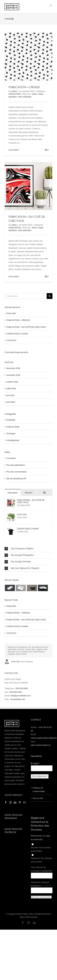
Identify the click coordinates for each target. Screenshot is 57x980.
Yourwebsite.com (18, 699)
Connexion (11, 458)
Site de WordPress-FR (16, 479)
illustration (13, 97)
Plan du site (38, 798)
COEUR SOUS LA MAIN (17, 334)
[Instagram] (10, 802)
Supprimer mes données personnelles (42, 860)
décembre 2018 (13, 368)
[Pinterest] (20, 802)
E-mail (35, 763)
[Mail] (24, 802)
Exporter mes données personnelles (41, 849)
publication (27, 97)
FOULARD (11, 313)
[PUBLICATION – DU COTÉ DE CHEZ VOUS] (11, 501)
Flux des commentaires (17, 472)
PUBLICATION (15, 94)
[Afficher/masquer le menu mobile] (51, 5)
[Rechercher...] (26, 296)
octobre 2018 (12, 382)
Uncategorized (13, 440)
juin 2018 (10, 395)
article (34, 94)
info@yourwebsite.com (21, 696)
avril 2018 (11, 402)
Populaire (13, 493)
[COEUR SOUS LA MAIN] (11, 529)
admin (14, 91)
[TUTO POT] (11, 515)
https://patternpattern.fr (41, 745)
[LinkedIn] (15, 802)
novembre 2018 (13, 375)
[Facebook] (6, 802)
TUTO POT (11, 340)
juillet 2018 (11, 388)
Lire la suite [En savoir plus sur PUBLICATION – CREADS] (13, 150)
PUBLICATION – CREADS (24, 87)
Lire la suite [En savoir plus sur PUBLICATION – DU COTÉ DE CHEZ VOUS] (13, 277)
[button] (28, 549)
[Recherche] (50, 296)
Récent (29, 493)
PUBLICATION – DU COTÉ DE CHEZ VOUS (26, 327)
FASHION (11, 420)
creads (40, 94)
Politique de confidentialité (39, 790)
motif (20, 97)
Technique (11, 434)
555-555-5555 (22, 688)
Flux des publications (16, 465)
